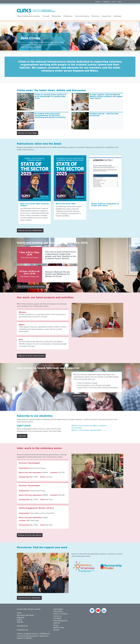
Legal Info (57, 623)
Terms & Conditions (60, 614)
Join (114, 2)
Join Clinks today (80, 396)
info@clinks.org (22, 630)
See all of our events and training (31, 287)
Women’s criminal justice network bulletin (87, 430)
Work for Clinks (59, 628)
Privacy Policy (58, 612)
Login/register (58, 609)
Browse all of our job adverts (30, 535)
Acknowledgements (60, 621)
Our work (46, 16)
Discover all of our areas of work (31, 356)
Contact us (57, 616)
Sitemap (56, 630)
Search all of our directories (29, 598)
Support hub (107, 16)
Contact (98, 2)
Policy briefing (77, 428)
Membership (56, 16)
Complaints (57, 618)
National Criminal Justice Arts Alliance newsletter (89, 426)
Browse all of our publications (30, 230)
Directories (95, 16)
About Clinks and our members (29, 16)
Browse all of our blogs (28, 133)
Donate (56, 625)
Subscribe (106, 2)
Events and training (82, 16)
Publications (68, 16)
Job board (117, 16)
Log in (120, 2)
